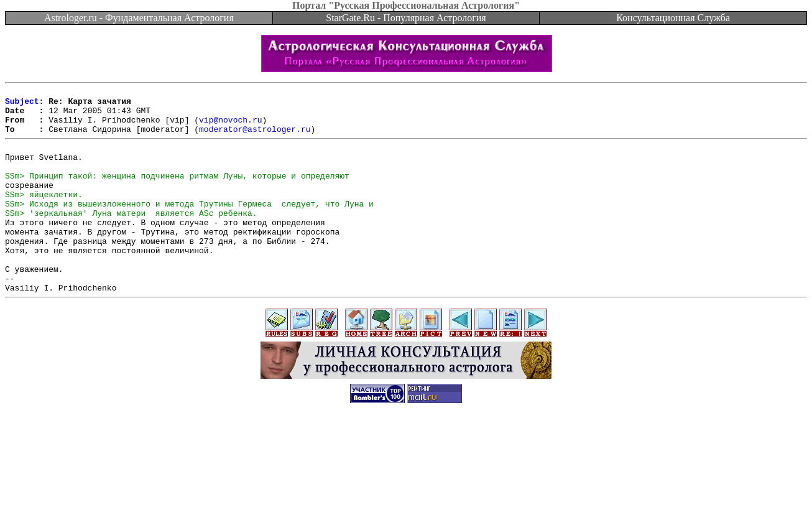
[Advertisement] (406, 479)
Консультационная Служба (673, 18)
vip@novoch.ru (230, 127)
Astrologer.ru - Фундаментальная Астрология (139, 18)
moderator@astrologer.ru (255, 138)
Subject (22, 105)
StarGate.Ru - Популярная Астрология (406, 18)
